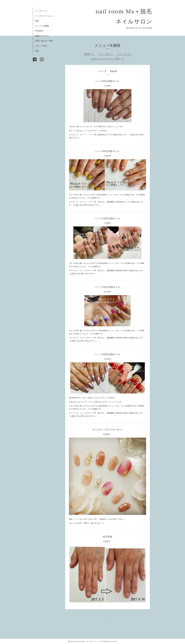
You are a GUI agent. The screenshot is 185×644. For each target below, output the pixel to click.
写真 (37, 21)
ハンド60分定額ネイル (107, 81)
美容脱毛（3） (89, 54)
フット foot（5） (125, 54)
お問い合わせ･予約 (44, 41)
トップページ (41, 11)
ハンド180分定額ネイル (107, 354)
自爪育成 (107, 537)
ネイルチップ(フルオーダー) (107, 430)
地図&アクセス (42, 36)
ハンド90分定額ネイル (107, 151)
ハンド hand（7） (106, 54)
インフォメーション (44, 16)
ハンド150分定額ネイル (107, 287)
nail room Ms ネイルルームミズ (87, 641)
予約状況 (39, 31)
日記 (37, 51)
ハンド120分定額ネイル (107, 218)
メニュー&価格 (42, 26)
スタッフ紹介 (41, 46)
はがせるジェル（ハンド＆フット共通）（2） (108, 59)
